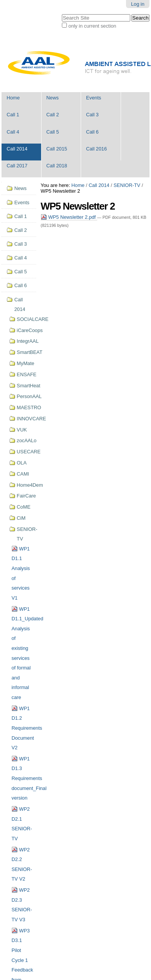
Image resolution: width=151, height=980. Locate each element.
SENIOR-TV (127, 185)
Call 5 (53, 132)
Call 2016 (96, 149)
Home (13, 98)
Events (94, 98)
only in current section (92, 26)
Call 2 (53, 115)
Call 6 (92, 132)
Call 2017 (17, 166)
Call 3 (92, 115)
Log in (138, 4)
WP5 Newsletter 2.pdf (69, 217)
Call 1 (13, 115)
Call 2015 (57, 149)
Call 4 (13, 132)
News (53, 98)
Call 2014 (17, 149)
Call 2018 (57, 166)
